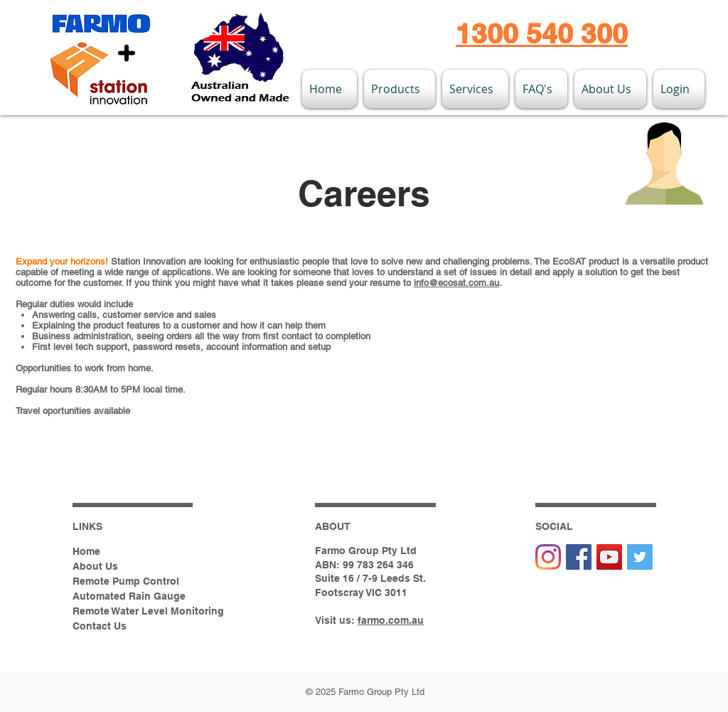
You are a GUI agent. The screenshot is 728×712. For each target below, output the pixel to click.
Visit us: (336, 620)
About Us (95, 566)
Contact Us (100, 626)
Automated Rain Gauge (129, 596)
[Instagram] (548, 557)
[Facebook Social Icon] (579, 557)
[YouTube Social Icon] (609, 557)
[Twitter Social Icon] (640, 557)
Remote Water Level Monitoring (148, 611)
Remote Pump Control (126, 581)
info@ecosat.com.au (456, 283)
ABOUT (333, 526)
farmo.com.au (391, 620)
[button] (400, 89)
